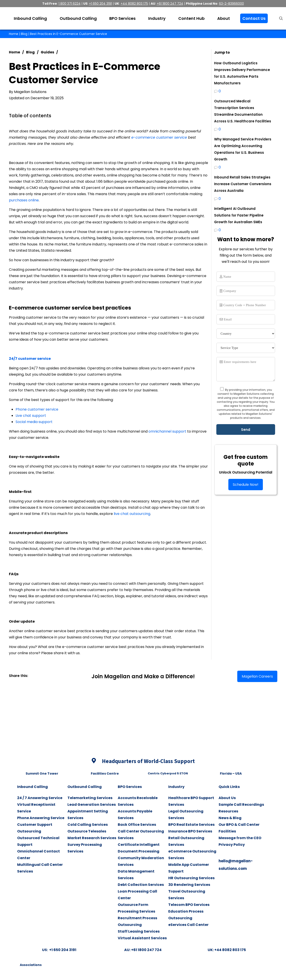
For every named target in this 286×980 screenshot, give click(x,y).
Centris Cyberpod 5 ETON (168, 773)
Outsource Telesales (87, 831)
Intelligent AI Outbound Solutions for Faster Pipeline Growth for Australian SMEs (239, 215)
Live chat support (31, 416)
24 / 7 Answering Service (40, 798)
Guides (47, 52)
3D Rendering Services (189, 885)
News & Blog (230, 818)
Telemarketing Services (90, 798)
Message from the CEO (240, 838)
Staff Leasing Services (139, 931)
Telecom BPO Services (189, 905)
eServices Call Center (188, 925)
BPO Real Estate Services (191, 825)
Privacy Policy (232, 845)
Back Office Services (137, 825)
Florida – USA (231, 773)
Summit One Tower (42, 773)
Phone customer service (37, 409)
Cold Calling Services (88, 825)
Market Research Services (92, 838)
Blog (24, 34)
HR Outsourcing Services (191, 878)
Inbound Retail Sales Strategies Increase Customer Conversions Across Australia (243, 184)
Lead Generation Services (92, 805)
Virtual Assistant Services (142, 938)
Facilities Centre (105, 773)
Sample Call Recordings (241, 805)
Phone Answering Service (41, 818)
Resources (228, 811)
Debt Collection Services (141, 885)
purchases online (24, 200)
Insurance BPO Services (190, 831)
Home (14, 34)
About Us (227, 798)
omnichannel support (167, 431)
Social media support (34, 422)
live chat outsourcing (132, 514)
